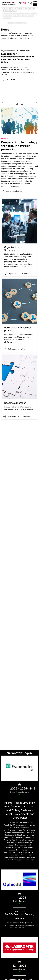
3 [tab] (9, 42)
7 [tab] (21, 42)
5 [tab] (15, 42)
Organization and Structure (19, 274)
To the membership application (20, 416)
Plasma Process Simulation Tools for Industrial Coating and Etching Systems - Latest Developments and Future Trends (19, 810)
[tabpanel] (19, 63)
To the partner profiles (17, 349)
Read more (11, 80)
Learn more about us (14, 191)
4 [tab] (12, 42)
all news (19, 104)
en (24, 3)
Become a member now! (17, 22)
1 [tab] (3, 42)
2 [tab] (6, 42)
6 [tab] (18, 42)
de (20, 3)
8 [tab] (25, 42)
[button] (35, 4)
